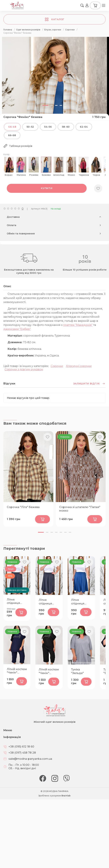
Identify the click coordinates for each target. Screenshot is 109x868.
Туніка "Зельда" (77, 671)
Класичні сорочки (79, 366)
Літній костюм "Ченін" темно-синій (17, 671)
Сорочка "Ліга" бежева (23, 507)
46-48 (12, 127)
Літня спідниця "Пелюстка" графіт (15, 602)
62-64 (84, 127)
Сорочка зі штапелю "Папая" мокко (80, 509)
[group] (54, 82)
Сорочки (57, 366)
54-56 (48, 127)
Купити (47, 188)
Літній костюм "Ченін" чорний (49, 671)
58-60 (66, 127)
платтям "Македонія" (78, 325)
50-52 (30, 127)
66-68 (12, 135)
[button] (41, 532)
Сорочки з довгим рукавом (24, 369)
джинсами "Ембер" (17, 329)
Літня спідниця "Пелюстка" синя (79, 602)
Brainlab (66, 796)
